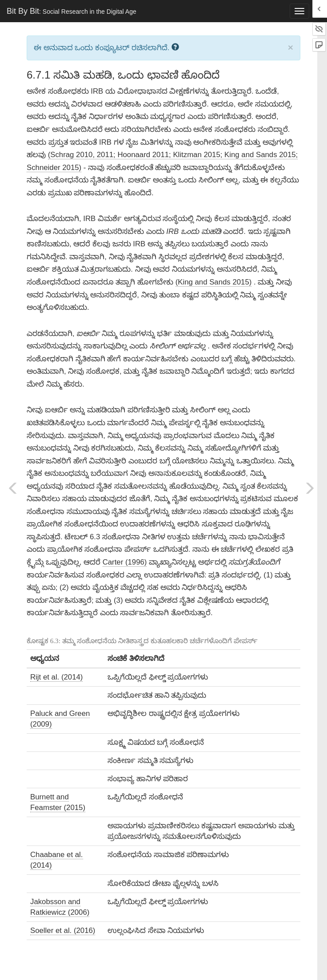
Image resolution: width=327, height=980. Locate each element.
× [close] (291, 47)
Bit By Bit (72, 11)
